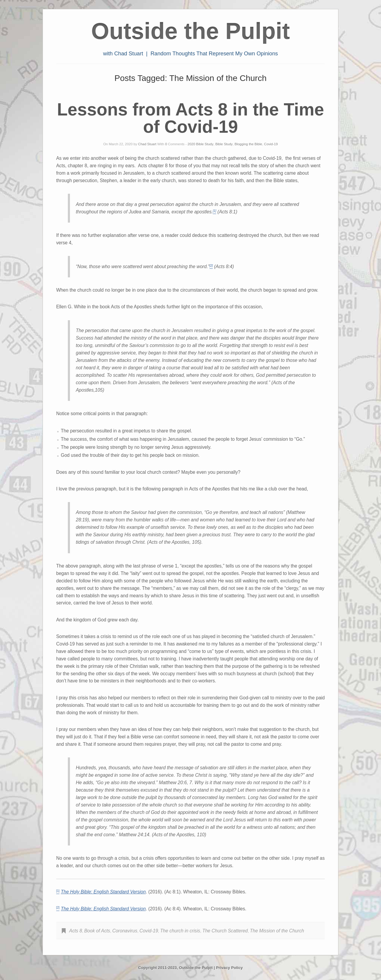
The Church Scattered (225, 931)
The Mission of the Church (277, 931)
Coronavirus (125, 931)
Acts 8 (75, 931)
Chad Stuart (147, 144)
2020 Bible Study (200, 144)
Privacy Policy (229, 968)
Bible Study (224, 144)
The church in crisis (180, 931)
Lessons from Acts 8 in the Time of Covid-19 (190, 118)
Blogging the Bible (248, 144)
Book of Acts (97, 931)
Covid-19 (271, 144)
